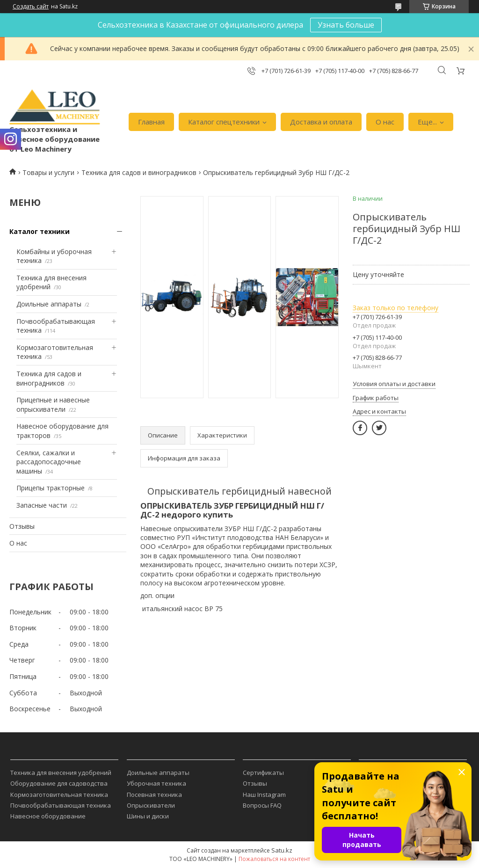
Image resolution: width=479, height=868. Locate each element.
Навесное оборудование (48, 816)
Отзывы (22, 526)
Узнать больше (346, 25)
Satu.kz (282, 850)
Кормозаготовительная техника (59, 795)
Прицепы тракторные (51, 488)
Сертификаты (263, 773)
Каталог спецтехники (224, 122)
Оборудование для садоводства (59, 783)
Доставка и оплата (321, 122)
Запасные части (42, 505)
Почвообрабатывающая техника (61, 805)
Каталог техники (40, 231)
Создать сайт (31, 7)
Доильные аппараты (49, 304)
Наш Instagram (264, 795)
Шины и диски (148, 816)
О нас (385, 122)
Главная (151, 122)
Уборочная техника (156, 783)
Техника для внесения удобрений (61, 773)
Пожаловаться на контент (274, 859)
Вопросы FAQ (262, 805)
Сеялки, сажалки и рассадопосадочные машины (49, 462)
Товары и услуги (48, 172)
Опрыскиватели (151, 805)
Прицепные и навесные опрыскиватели (53, 405)
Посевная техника (154, 795)
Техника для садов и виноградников (139, 172)
